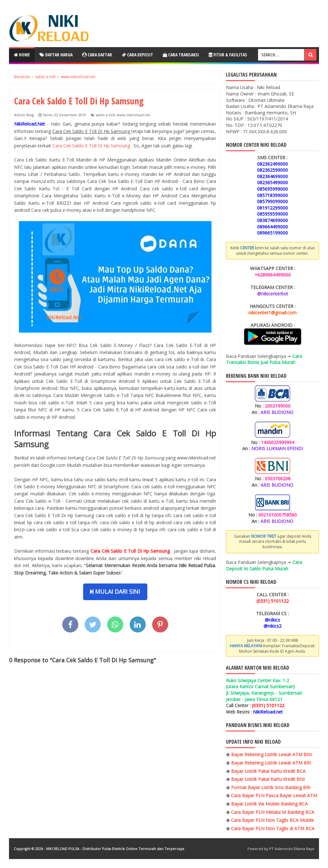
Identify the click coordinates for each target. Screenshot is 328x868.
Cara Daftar (97, 55)
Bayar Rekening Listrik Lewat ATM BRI (271, 763)
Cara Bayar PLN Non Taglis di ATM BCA (273, 828)
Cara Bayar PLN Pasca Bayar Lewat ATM (274, 795)
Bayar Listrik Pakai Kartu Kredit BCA (268, 771)
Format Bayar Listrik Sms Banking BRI (271, 787)
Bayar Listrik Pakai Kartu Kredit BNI (268, 779)
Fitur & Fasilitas (228, 55)
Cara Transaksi (181, 55)
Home (22, 55)
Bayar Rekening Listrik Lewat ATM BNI (271, 754)
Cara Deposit (137, 55)
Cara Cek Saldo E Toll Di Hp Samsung (92, 146)
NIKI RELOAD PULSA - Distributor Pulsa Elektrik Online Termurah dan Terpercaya (115, 849)
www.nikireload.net (133, 115)
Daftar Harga (56, 55)
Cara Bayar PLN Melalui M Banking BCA (273, 812)
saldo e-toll (105, 115)
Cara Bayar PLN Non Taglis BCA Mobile (272, 820)
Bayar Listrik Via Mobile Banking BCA (269, 804)
